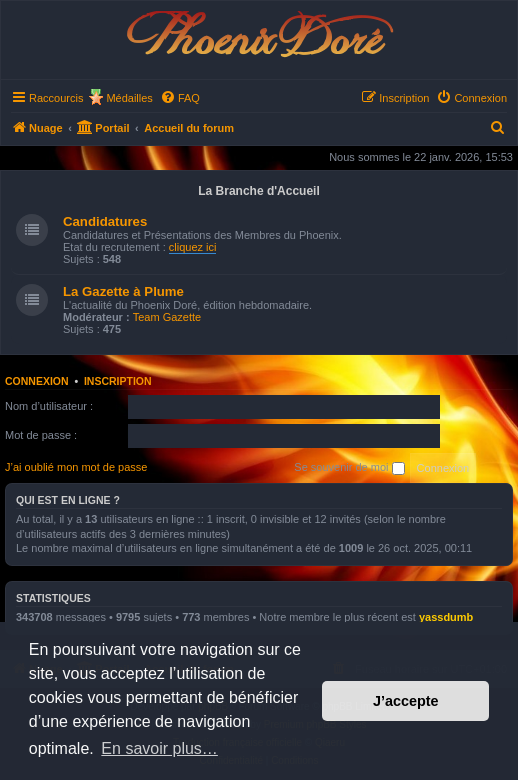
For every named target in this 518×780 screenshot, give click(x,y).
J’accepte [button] (406, 701)
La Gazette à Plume (123, 291)
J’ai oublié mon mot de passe (76, 467)
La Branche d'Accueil (259, 191)
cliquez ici (193, 247)
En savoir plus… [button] (159, 748)
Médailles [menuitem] (129, 98)
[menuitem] (180, 98)
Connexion (37, 381)
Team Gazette (167, 317)
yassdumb (446, 617)
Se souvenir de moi (349, 468)
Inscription (118, 381)
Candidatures (105, 221)
